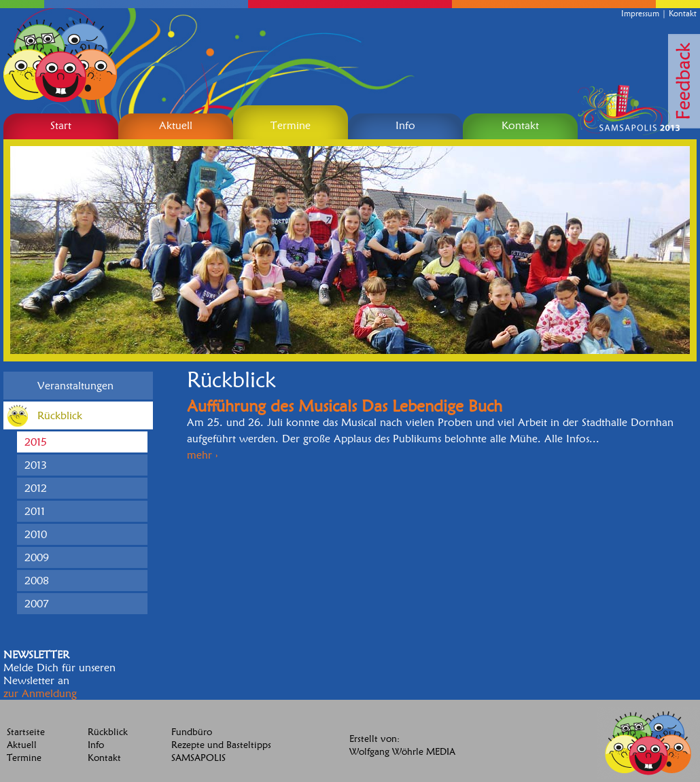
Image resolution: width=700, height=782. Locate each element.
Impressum (640, 13)
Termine (24, 758)
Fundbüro (192, 732)
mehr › (202, 455)
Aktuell (22, 745)
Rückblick (108, 732)
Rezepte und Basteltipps (221, 745)
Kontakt (683, 13)
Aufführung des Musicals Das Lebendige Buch (345, 406)
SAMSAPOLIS (198, 758)
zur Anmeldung (40, 693)
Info (96, 745)
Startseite (26, 732)
